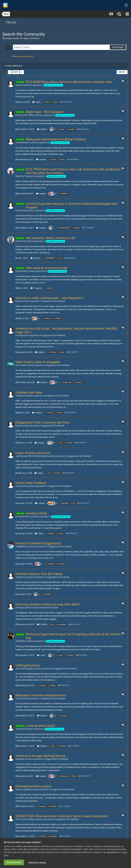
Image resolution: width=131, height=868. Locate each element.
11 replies (36, 288)
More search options (23, 56)
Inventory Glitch (36, 513)
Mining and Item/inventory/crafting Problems (56, 139)
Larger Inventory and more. (33, 453)
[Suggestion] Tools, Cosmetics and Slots (43, 422)
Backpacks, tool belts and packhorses (41, 695)
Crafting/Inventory (28, 665)
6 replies (40, 503)
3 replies (42, 129)
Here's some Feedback (31, 483)
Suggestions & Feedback (53, 301)
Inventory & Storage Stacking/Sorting (40, 756)
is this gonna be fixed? (41, 726)
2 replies (41, 159)
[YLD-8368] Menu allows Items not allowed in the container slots (69, 82)
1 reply (37, 102)
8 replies (40, 352)
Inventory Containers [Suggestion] (38, 543)
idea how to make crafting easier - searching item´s (50, 298)
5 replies (42, 716)
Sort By (122, 72)
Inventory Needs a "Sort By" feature (39, 574)
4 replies (39, 443)
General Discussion (49, 608)
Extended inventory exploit (33, 786)
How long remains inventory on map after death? (48, 604)
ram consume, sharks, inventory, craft (50, 238)
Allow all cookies (14, 863)
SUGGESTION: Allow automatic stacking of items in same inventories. (62, 816)
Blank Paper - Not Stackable (45, 112)
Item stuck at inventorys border (47, 268)
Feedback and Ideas (29, 392)
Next (16, 72)
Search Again (118, 47)
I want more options (37, 863)
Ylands (11, 22)
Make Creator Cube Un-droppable (38, 362)
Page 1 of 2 (32, 72)
